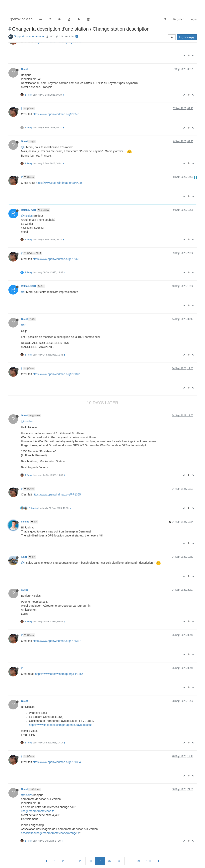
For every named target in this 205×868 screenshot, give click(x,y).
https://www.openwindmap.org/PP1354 (57, 748)
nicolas (25, 507)
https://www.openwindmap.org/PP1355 (57, 480)
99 (138, 847)
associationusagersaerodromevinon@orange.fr (50, 819)
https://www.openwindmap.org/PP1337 (57, 627)
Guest (24, 55)
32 (110, 847)
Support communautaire (29, 22)
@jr (32, 127)
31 (100, 847)
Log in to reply (187, 23)
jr (22, 94)
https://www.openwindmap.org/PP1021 (57, 360)
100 (149, 847)
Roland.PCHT (29, 196)
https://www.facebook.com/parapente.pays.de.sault (61, 711)
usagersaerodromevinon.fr (37, 797)
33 (120, 847)
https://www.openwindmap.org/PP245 (56, 100)
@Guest (29, 94)
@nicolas (43, 196)
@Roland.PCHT (33, 239)
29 (81, 847)
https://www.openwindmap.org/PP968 (56, 245)
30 (90, 847)
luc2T (24, 543)
